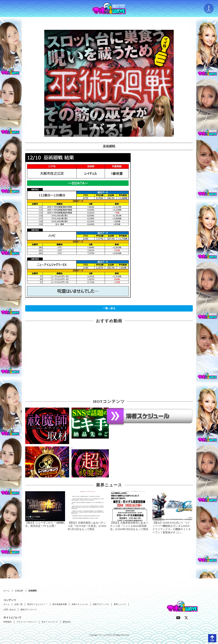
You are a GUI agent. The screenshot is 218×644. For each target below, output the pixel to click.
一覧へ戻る (109, 308)
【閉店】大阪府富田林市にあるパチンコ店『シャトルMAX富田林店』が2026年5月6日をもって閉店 (129, 526)
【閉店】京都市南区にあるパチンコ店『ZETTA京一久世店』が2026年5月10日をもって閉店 (87, 526)
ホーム (6, 591)
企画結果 (19, 591)
